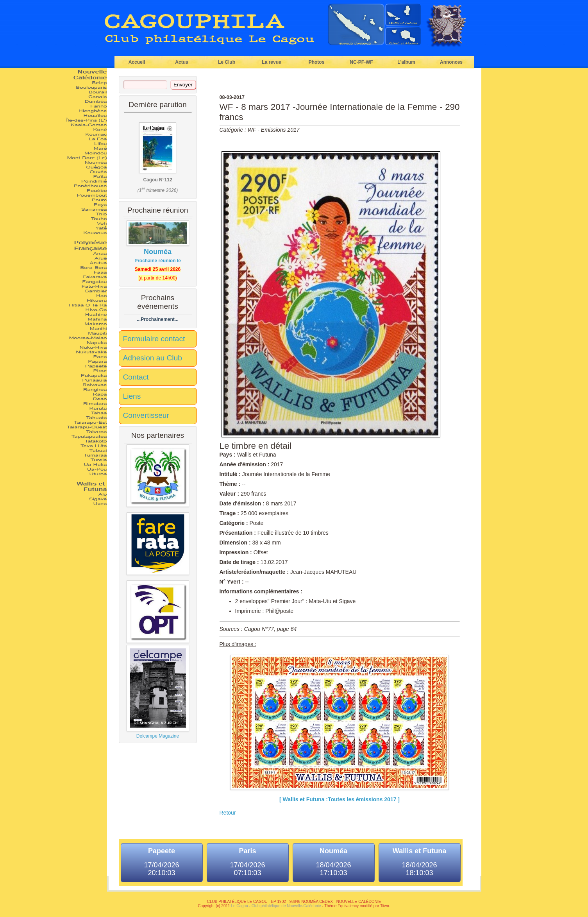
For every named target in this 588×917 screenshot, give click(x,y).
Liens (132, 396)
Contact (136, 377)
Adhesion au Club (153, 358)
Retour (228, 813)
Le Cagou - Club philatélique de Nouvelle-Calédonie (276, 906)
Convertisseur (146, 415)
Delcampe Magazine (158, 692)
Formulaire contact (154, 339)
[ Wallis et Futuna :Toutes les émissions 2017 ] (340, 799)
